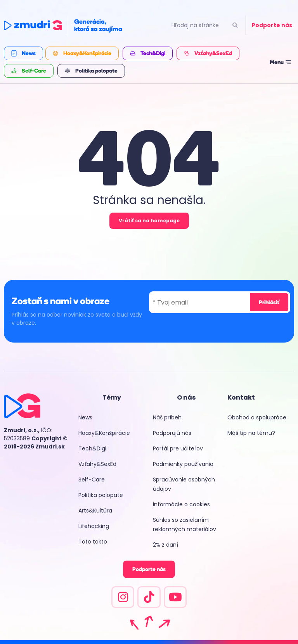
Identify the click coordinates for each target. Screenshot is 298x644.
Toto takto (93, 542)
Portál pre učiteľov (178, 448)
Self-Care (92, 480)
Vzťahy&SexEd (97, 464)
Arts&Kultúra (95, 511)
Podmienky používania (183, 464)
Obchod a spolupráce (257, 417)
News (85, 417)
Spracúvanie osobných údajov (184, 484)
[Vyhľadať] (235, 25)
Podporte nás (272, 25)
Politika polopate (101, 495)
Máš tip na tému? (251, 433)
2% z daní (165, 545)
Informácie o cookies (181, 504)
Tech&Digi (92, 448)
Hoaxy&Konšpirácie (104, 433)
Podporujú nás (172, 433)
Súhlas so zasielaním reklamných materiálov (185, 525)
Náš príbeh (167, 417)
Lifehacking (94, 526)
